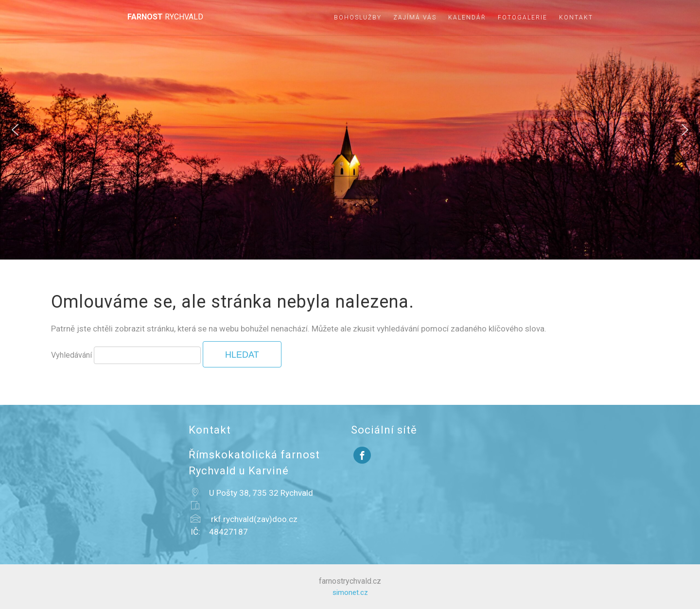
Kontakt (576, 17)
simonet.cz (350, 592)
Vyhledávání (71, 355)
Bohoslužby (358, 17)
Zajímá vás (415, 17)
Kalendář (467, 17)
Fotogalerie (523, 17)
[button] (15, 130)
